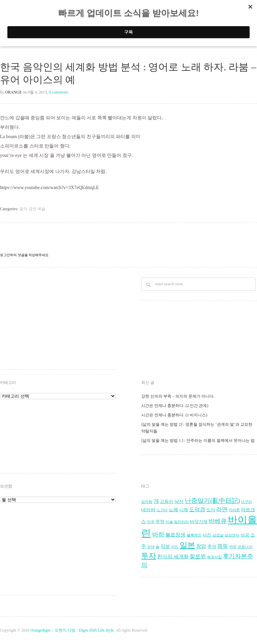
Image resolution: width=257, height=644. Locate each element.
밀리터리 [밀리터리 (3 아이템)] (181, 522)
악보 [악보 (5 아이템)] (165, 546)
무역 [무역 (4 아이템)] (160, 522)
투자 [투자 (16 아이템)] (149, 556)
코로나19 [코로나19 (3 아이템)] (245, 547)
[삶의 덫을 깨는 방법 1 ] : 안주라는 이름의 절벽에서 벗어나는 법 (198, 441)
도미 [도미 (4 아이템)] (211, 510)
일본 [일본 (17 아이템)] (187, 545)
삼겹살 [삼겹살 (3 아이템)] (218, 535)
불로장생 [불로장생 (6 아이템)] (175, 535)
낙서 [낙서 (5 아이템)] (179, 501)
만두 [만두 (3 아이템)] (151, 522)
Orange (13, 92)
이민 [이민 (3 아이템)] (175, 547)
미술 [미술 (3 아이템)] (169, 522)
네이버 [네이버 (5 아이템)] (148, 510)
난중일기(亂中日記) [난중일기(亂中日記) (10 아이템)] (212, 501)
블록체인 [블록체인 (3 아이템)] (194, 535)
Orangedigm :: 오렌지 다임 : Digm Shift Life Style (72, 630)
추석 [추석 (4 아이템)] (212, 546)
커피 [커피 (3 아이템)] (233, 547)
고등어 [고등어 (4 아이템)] (166, 502)
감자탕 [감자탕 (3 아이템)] (147, 502)
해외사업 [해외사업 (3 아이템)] (215, 557)
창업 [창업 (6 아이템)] (201, 546)
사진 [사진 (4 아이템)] (207, 535)
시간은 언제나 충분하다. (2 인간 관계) (175, 406)
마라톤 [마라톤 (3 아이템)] (234, 510)
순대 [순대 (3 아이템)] (151, 547)
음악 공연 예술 (32, 209)
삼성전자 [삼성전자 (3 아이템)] (232, 535)
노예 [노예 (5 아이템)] (173, 510)
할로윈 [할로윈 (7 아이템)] (198, 557)
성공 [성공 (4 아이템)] (245, 535)
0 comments (59, 92)
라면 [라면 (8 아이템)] (222, 509)
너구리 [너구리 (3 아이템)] (246, 502)
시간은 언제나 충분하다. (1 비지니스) (174, 415)
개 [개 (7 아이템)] (156, 501)
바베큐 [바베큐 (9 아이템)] (218, 521)
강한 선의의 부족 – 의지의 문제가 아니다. (178, 396)
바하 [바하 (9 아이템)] (158, 534)
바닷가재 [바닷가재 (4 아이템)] (199, 522)
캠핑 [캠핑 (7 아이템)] (223, 546)
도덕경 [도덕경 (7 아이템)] (197, 510)
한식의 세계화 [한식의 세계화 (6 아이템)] (173, 556)
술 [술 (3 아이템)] (157, 547)
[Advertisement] (53, 319)
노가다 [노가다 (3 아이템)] (162, 510)
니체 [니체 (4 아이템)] (184, 510)
